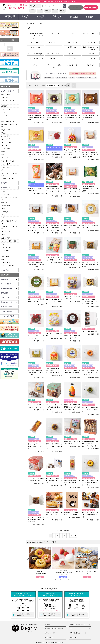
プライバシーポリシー (52, 633)
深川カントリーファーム (54, 54)
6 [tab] (69, 580)
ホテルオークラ (72, 65)
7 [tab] (72, 580)
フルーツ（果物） (7, 247)
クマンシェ (62, 11)
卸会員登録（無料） (91, 7)
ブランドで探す (38, 23)
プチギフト (4, 183)
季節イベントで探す (7, 302)
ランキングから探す (7, 311)
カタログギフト (42, 17)
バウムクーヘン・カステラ (9, 102)
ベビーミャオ (72, 58)
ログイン (76, 7)
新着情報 (48, 624)
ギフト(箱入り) (6, 188)
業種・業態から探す (7, 289)
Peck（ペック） (54, 58)
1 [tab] (56, 580)
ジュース (40, 10)
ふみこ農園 (91, 54)
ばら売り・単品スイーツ (9, 91)
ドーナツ (4, 115)
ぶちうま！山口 (72, 54)
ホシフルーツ (91, 58)
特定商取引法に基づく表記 (77, 624)
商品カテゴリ (6, 87)
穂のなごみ (91, 65)
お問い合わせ (49, 637)
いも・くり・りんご (8, 161)
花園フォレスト (54, 43)
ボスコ (36, 65)
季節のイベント (58, 17)
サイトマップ (73, 637)
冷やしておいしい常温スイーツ (9, 174)
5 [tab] (67, 580)
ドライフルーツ (6, 148)
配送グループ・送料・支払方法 (54, 629)
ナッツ (4, 152)
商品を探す (5, 275)
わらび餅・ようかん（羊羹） (9, 126)
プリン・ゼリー (6, 130)
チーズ (4, 155)
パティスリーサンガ (36, 43)
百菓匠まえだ (72, 47)
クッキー (4, 112)
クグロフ (4, 118)
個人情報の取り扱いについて (78, 633)
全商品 (33, 10)
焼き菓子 (4, 106)
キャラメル (5, 158)
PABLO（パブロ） (72, 43)
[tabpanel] (40, 562)
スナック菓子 (6, 139)
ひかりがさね (36, 47)
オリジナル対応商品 (7, 316)
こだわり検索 (74, 17)
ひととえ (54, 47)
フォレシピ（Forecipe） (36, 54)
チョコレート (6, 95)
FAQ (71, 629)
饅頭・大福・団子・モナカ (9, 222)
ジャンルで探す (6, 284)
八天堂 (72, 34)
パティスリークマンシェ (91, 34)
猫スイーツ (5, 170)
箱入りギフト (26, 17)
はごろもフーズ (54, 34)
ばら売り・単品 (10, 17)
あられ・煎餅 (6, 136)
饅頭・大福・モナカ (8, 121)
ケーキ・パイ (6, 98)
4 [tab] (64, 580)
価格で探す (4, 279)
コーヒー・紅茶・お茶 (9, 241)
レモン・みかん (6, 167)
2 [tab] (59, 580)
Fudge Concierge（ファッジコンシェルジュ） (91, 48)
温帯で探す (4, 293)
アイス (4, 133)
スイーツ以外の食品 (8, 179)
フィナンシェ (6, 109)
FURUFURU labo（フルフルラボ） (36, 59)
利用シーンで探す (7, 307)
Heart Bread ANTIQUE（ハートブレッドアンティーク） (36, 36)
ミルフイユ (5, 212)
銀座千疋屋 (48, 11)
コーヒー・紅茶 (6, 142)
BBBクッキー (55, 11)
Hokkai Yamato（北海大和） (54, 66)
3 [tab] (61, 580)
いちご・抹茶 (6, 164)
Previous (28, 559)
